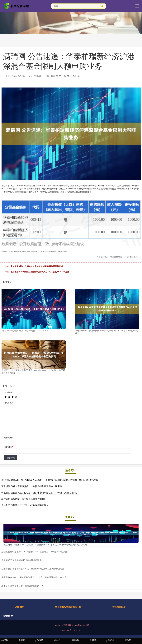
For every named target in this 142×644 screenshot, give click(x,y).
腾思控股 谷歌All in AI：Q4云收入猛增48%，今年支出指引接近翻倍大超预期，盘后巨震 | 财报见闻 (50, 480)
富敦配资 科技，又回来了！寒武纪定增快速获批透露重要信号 (37, 266)
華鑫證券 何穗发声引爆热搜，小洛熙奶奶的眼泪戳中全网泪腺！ (33, 486)
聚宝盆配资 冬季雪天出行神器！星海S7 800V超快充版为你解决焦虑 (33, 569)
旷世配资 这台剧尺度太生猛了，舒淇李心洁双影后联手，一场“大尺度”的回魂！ (40, 493)
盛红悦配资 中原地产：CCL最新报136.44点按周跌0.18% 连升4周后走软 (35, 552)
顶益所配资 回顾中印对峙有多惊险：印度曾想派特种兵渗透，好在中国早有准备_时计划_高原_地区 (46, 545)
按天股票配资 (119, 607)
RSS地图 (76, 625)
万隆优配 (19, 607)
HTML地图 (85, 625)
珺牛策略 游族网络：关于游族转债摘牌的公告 (24, 499)
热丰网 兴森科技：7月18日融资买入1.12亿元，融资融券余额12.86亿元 (34, 577)
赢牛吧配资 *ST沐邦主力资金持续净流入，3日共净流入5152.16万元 (40, 272)
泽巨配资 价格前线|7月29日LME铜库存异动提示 (25, 505)
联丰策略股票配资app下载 (68, 607)
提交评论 (11, 458)
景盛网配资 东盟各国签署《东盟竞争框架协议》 (24, 560)
